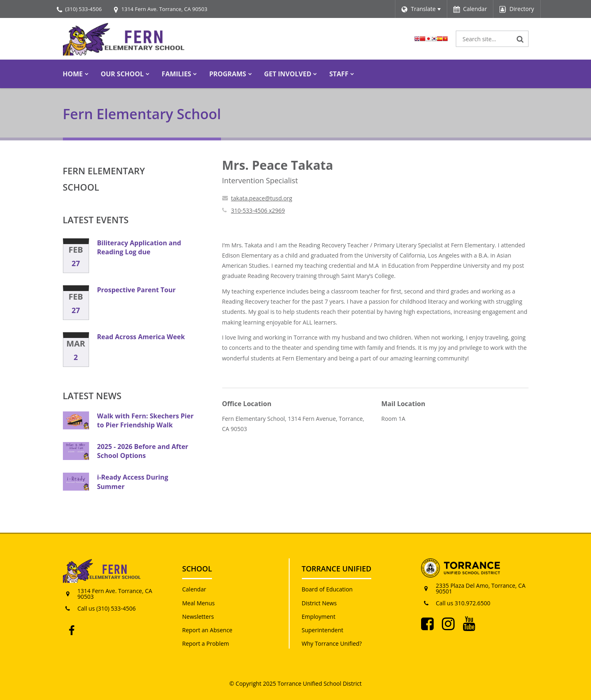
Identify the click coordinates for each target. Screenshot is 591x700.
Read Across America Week (141, 337)
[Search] (520, 39)
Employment (319, 617)
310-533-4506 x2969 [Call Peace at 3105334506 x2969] (258, 210)
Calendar (194, 589)
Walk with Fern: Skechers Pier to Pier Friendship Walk (145, 420)
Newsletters (198, 617)
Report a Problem (206, 643)
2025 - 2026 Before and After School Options (143, 451)
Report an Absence (207, 630)
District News (319, 603)
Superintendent (323, 630)
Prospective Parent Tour (137, 290)
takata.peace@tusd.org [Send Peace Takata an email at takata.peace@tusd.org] (262, 198)
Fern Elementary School (104, 179)
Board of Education (327, 589)
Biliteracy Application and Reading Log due (139, 247)
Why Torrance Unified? (332, 643)
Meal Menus (198, 603)
